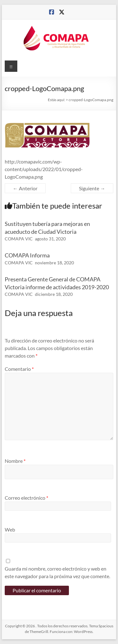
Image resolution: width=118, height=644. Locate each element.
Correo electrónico (26, 498)
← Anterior (25, 188)
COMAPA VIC (19, 239)
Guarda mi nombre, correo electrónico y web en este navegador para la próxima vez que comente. (57, 572)
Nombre (15, 461)
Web (10, 529)
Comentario (19, 369)
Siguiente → (92, 188)
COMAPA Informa (27, 255)
